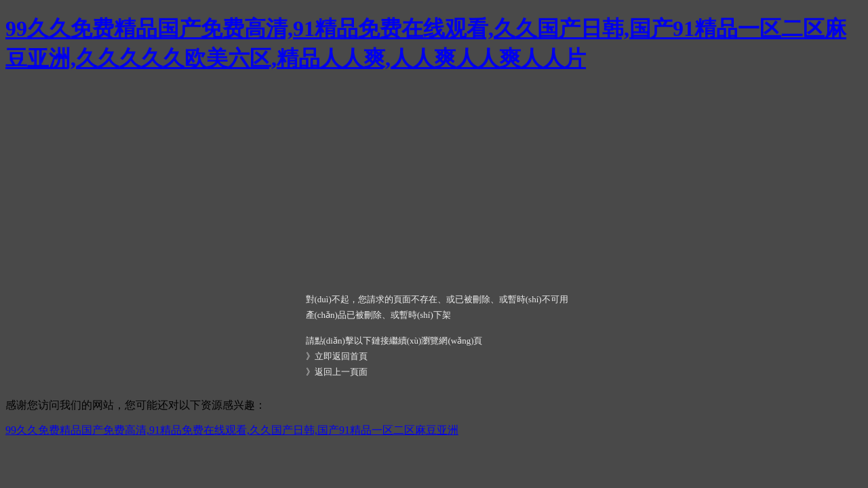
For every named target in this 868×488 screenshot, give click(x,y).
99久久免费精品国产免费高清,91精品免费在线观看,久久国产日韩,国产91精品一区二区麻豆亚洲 (232, 430)
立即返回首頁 (341, 356)
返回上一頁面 (341, 372)
